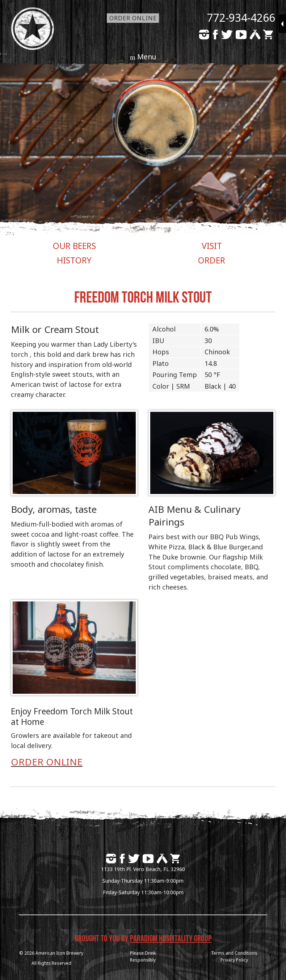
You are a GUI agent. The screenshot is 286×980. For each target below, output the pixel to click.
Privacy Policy (234, 960)
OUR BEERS (74, 246)
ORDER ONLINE (47, 762)
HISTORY (74, 260)
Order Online (133, 18)
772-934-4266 (241, 18)
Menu (147, 57)
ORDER (212, 260)
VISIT (212, 246)
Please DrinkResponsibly (143, 956)
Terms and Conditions (234, 953)
